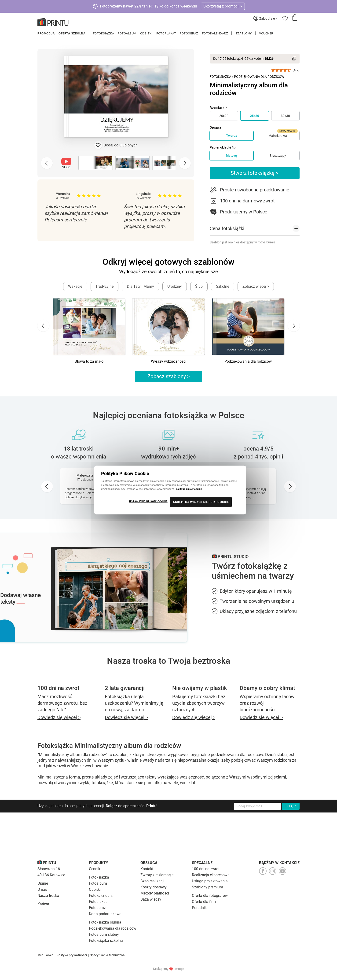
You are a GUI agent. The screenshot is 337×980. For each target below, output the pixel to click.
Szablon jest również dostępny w (242, 242)
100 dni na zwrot (206, 869)
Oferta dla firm (204, 902)
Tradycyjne (104, 286)
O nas (42, 889)
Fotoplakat (166, 33)
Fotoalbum (127, 33)
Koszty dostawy (154, 887)
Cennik (95, 869)
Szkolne (223, 286)
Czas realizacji (152, 881)
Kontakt (147, 869)
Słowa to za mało (89, 361)
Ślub (199, 286)
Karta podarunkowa (105, 914)
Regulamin (46, 955)
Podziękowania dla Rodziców (259, 77)
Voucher (266, 33)
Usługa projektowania (210, 881)
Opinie (43, 883)
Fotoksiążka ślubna (105, 922)
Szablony (244, 33)
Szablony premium (207, 887)
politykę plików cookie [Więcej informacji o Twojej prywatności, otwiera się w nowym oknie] (189, 489)
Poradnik (199, 908)
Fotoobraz (189, 33)
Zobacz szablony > (169, 376)
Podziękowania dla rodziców (248, 361)
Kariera (43, 904)
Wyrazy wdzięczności (169, 361)
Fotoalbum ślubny (104, 934)
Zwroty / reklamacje (157, 875)
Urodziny (175, 286)
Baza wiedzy (151, 899)
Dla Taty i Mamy (140, 286)
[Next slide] (185, 163)
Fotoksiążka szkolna (106, 941)
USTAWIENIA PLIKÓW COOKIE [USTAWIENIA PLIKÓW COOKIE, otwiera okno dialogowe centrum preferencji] (148, 501)
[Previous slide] (47, 163)
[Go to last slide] (43, 326)
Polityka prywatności (72, 955)
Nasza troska (48, 896)
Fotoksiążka (104, 33)
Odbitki (147, 33)
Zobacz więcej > (256, 286)
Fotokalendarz (215, 33)
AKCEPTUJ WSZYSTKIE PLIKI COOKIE (201, 502)
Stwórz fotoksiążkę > (255, 173)
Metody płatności (155, 893)
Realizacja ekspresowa (211, 875)
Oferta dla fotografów (210, 896)
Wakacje (75, 286)
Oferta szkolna (72, 33)
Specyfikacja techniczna (107, 955)
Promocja (46, 33)
